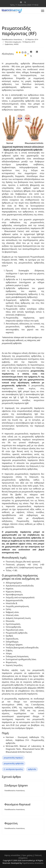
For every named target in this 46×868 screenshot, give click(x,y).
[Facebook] (21, 2)
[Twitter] (25, 2)
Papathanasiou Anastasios (33, 863)
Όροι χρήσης (27, 855)
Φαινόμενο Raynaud (17, 804)
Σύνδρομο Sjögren (16, 785)
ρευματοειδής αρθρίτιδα (14, 763)
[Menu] (43, 11)
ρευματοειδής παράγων (13, 758)
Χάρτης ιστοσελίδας (12, 855)
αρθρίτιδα (32, 769)
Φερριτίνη (11, 823)
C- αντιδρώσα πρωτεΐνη (13, 769)
